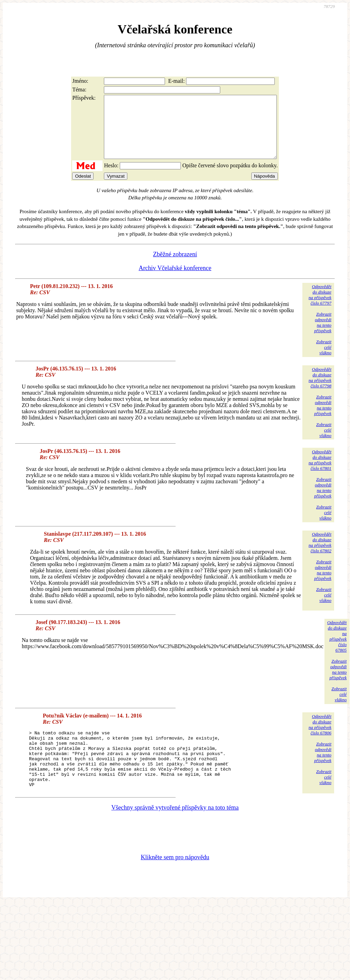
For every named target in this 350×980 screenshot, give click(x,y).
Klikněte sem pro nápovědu (175, 881)
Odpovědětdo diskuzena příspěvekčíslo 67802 (320, 555)
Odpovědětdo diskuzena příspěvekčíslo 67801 (320, 472)
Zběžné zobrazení (175, 267)
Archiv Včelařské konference (175, 280)
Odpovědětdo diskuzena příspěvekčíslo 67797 (320, 307)
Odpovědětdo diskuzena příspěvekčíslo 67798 (320, 390)
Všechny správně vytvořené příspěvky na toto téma (175, 831)
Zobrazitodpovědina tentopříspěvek (323, 335)
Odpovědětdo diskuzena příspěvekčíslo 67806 (320, 737)
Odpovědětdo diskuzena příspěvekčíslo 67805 (337, 649)
